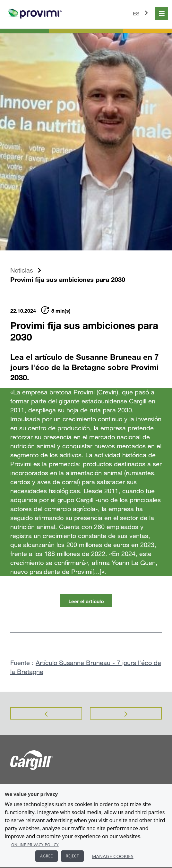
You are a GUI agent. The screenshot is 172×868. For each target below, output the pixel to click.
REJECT (72, 856)
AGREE (47, 856)
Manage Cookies (113, 856)
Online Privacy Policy (35, 845)
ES (142, 13)
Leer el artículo (86, 601)
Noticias (22, 270)
